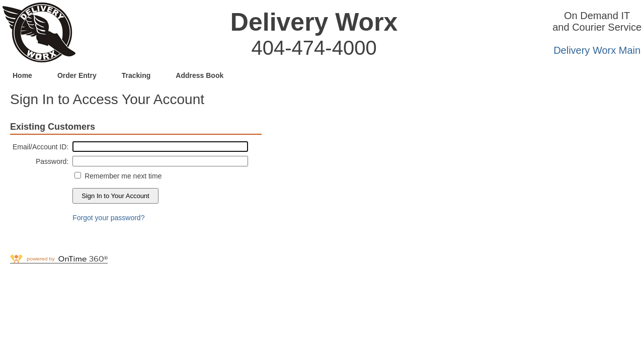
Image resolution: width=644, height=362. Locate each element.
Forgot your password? (108, 218)
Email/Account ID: (41, 147)
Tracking (136, 75)
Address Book (199, 75)
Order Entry (77, 75)
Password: (52, 161)
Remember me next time (122, 176)
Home (22, 75)
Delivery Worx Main (597, 50)
